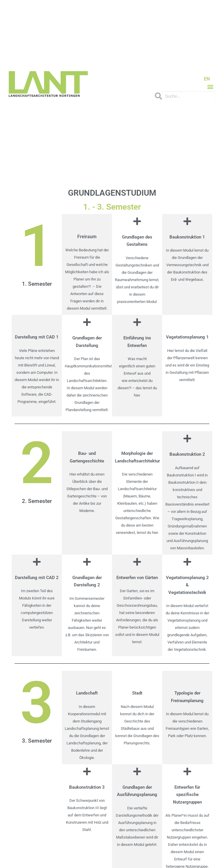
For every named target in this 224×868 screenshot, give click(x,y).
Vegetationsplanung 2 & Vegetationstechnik (187, 585)
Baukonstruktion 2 (187, 454)
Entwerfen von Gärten (137, 578)
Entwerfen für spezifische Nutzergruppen (187, 795)
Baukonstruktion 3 (87, 787)
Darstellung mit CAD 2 (37, 578)
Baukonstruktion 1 (187, 237)
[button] (210, 86)
